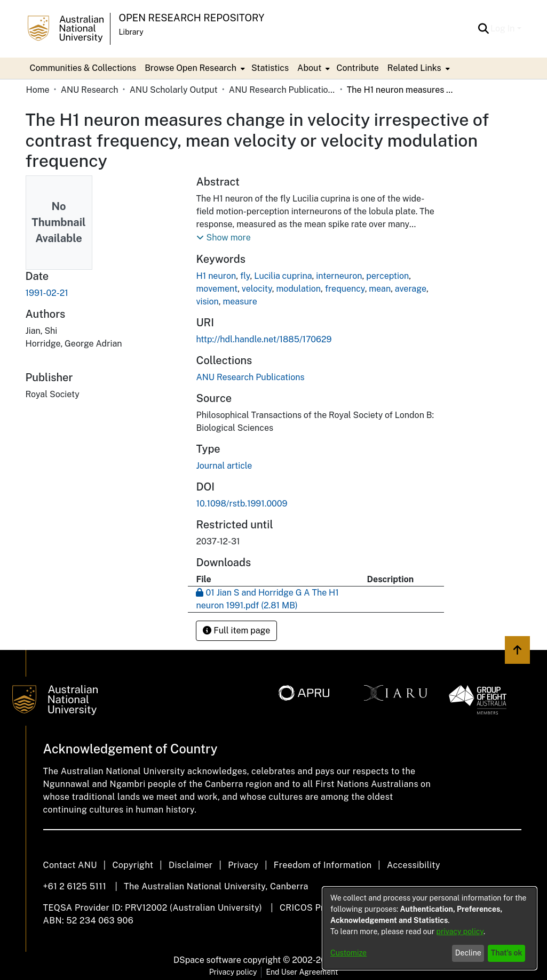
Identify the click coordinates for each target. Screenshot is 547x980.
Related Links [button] (414, 68)
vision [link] (207, 302)
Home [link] (38, 90)
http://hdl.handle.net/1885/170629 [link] (264, 339)
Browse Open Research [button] (191, 68)
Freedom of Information (323, 865)
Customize (348, 953)
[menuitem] (194, 68)
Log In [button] (504, 29)
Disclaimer (191, 865)
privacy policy (460, 931)
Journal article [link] (224, 466)
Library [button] (131, 32)
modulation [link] (298, 289)
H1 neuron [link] (216, 276)
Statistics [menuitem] (270, 68)
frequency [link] (345, 289)
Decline (468, 953)
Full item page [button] (236, 630)
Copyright (133, 865)
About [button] (309, 68)
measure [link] (240, 302)
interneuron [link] (339, 276)
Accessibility (414, 865)
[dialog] (430, 928)
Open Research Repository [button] (192, 18)
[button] (483, 29)
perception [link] (387, 276)
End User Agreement (302, 972)
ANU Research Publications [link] (282, 90)
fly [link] (245, 276)
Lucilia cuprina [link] (283, 276)
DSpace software (207, 960)
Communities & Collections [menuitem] (83, 68)
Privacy (243, 865)
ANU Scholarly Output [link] (174, 90)
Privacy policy (233, 972)
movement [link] (217, 289)
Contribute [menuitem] (357, 68)
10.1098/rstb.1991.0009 (241, 504)
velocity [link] (257, 289)
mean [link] (380, 289)
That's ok (507, 953)
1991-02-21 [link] (47, 293)
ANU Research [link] (90, 90)
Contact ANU (70, 865)
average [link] (411, 289)
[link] (250, 377)
